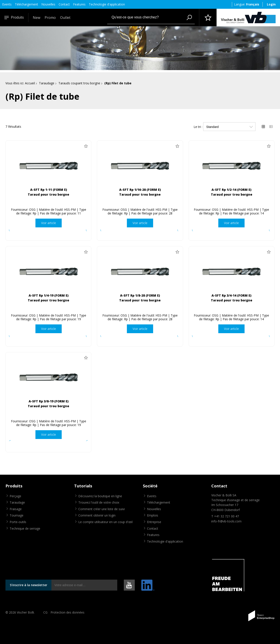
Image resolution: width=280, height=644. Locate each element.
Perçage (15, 496)
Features (79, 4)
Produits (14, 17)
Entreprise (154, 522)
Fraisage (16, 509)
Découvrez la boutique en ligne (100, 496)
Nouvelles (48, 4)
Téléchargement (26, 4)
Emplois (153, 515)
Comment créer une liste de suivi (101, 509)
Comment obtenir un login (97, 515)
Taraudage (47, 83)
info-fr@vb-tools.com (226, 521)
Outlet (65, 18)
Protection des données (67, 612)
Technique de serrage (25, 528)
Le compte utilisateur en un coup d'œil (105, 522)
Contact (64, 4)
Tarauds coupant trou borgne (79, 83)
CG (45, 612)
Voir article (49, 223)
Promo (50, 18)
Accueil (30, 83)
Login (271, 4)
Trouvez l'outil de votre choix (99, 502)
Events (7, 4)
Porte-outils (18, 522)
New (37, 18)
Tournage (17, 515)
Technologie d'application (107, 4)
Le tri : (198, 127)
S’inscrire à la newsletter (29, 585)
